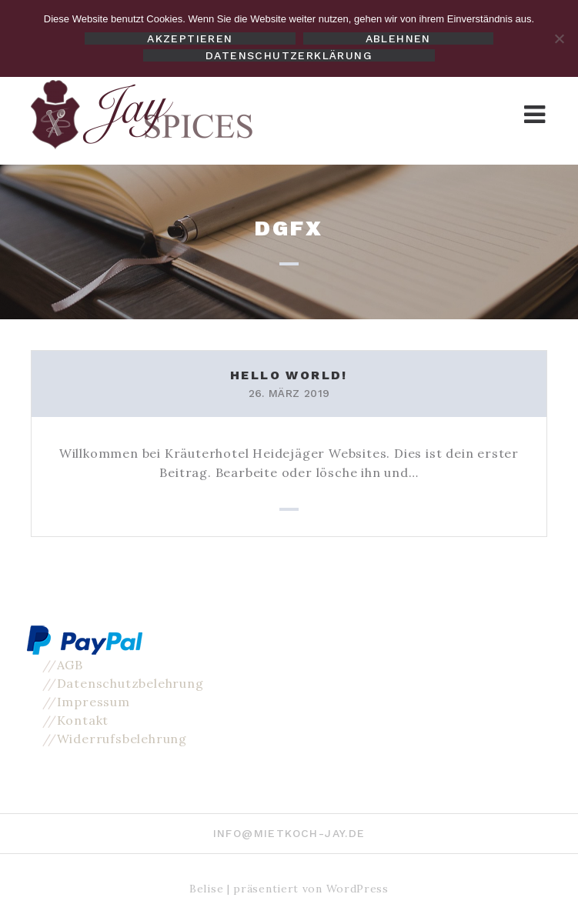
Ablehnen (398, 38)
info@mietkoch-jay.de (289, 833)
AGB (70, 665)
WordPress (357, 889)
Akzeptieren (190, 38)
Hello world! (289, 375)
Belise (206, 889)
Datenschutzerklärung (289, 55)
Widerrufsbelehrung (122, 739)
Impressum (94, 702)
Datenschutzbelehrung (130, 683)
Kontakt (83, 720)
